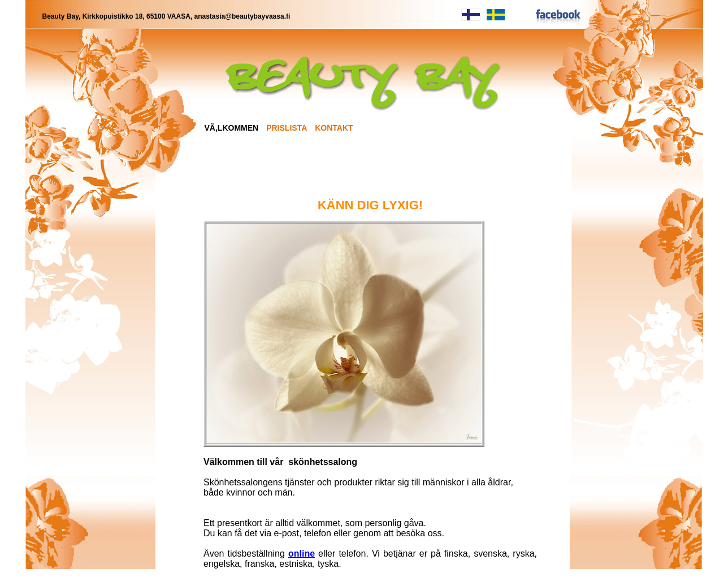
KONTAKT (334, 128)
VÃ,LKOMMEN (232, 128)
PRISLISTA (287, 128)
